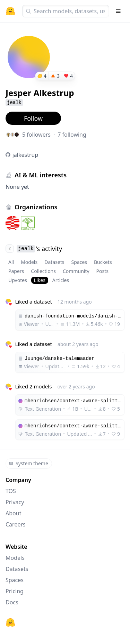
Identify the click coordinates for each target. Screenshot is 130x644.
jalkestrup (25, 155)
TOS (11, 491)
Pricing (15, 591)
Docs (12, 602)
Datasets (54, 262)
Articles (61, 280)
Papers (16, 271)
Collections (43, 271)
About (13, 513)
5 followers (36, 135)
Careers (16, 524)
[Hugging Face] (10, 622)
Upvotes (18, 280)
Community (76, 271)
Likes (40, 280)
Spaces (79, 262)
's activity (34, 249)
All (11, 262)
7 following (72, 135)
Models (29, 262)
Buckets (103, 262)
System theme (28, 463)
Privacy (15, 502)
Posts (102, 271)
